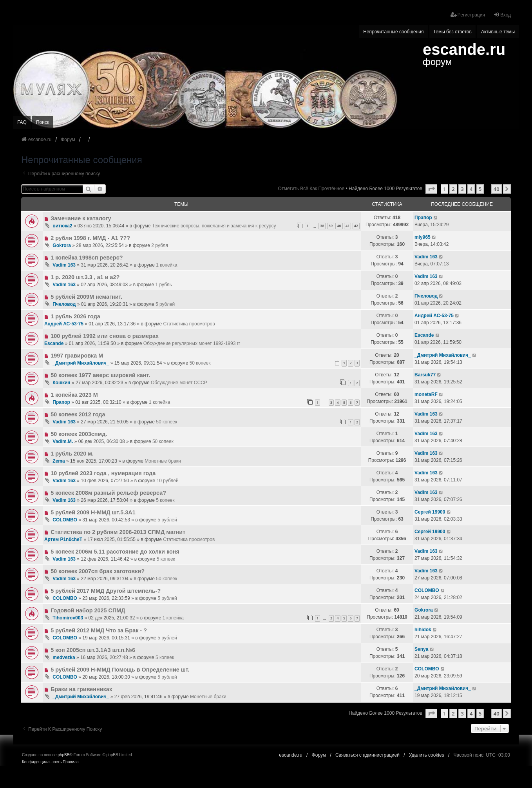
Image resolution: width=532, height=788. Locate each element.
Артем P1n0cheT (63, 539)
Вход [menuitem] (502, 15)
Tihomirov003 (68, 618)
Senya (421, 649)
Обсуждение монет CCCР (179, 383)
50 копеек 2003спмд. (79, 434)
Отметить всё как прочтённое (311, 189)
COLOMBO (65, 520)
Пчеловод (64, 304)
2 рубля (160, 245)
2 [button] (453, 189)
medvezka (64, 657)
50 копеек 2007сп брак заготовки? (98, 571)
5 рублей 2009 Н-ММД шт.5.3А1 (93, 512)
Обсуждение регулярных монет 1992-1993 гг (192, 343)
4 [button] (471, 189)
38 (322, 226)
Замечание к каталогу (81, 218)
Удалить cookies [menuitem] (427, 755)
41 (347, 226)
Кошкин (61, 383)
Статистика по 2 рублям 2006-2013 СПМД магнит (118, 532)
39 (331, 226)
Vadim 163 (64, 265)
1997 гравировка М (77, 356)
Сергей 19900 (430, 512)
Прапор (423, 218)
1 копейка (166, 265)
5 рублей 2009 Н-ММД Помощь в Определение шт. (120, 670)
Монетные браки (163, 461)
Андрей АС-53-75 (64, 324)
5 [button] (480, 189)
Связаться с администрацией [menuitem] (367, 755)
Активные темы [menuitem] (498, 32)
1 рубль (164, 285)
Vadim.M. (63, 441)
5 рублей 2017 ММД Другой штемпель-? (106, 591)
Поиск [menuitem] (43, 122)
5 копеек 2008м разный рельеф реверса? (108, 493)
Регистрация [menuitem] (468, 15)
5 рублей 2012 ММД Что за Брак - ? (99, 630)
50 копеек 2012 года (78, 414)
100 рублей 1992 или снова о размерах (105, 336)
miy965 (423, 237)
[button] (431, 189)
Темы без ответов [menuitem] (452, 32)
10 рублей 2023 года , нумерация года (103, 473)
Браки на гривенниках (81, 689)
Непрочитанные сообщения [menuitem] (393, 32)
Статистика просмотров (189, 324)
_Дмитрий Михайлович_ (81, 363)
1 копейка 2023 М (74, 395)
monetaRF (426, 394)
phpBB (63, 755)
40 (339, 226)
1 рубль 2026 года (75, 316)
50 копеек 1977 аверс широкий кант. (100, 375)
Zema (59, 461)
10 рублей (168, 481)
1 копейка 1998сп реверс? (87, 258)
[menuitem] (42, 762)
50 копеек (200, 363)
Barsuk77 (425, 375)
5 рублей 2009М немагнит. (86, 297)
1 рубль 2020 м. (72, 454)
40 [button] (497, 189)
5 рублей (165, 304)
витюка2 (62, 226)
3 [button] (462, 189)
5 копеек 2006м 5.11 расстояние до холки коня (115, 552)
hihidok (423, 630)
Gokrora (62, 245)
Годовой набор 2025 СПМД (88, 610)
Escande (54, 343)
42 (356, 226)
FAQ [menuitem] (22, 122)
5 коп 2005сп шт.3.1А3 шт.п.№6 (93, 650)
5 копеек (165, 500)
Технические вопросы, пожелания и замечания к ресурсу (214, 226)
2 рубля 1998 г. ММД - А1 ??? (90, 238)
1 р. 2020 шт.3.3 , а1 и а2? (85, 277)
